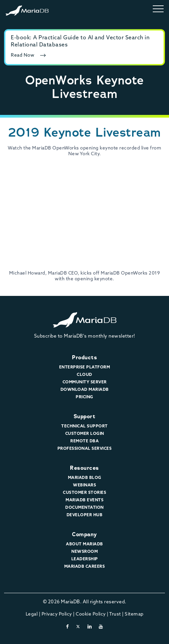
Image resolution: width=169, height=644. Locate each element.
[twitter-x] (78, 627)
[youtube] (101, 627)
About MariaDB (84, 544)
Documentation (84, 508)
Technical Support (84, 426)
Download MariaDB (85, 390)
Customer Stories (84, 493)
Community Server (85, 382)
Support (85, 416)
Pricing (84, 397)
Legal (32, 614)
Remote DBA (84, 441)
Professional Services (85, 449)
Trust (115, 614)
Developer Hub (85, 515)
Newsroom (84, 552)
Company (84, 534)
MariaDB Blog (85, 478)
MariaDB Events (84, 500)
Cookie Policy (91, 614)
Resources (84, 468)
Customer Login (85, 434)
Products (84, 357)
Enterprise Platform (85, 367)
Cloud (84, 375)
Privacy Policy (57, 614)
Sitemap (134, 614)
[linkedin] (90, 627)
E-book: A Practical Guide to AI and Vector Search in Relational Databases (80, 42)
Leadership (85, 559)
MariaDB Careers (85, 567)
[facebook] (68, 627)
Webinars (84, 485)
